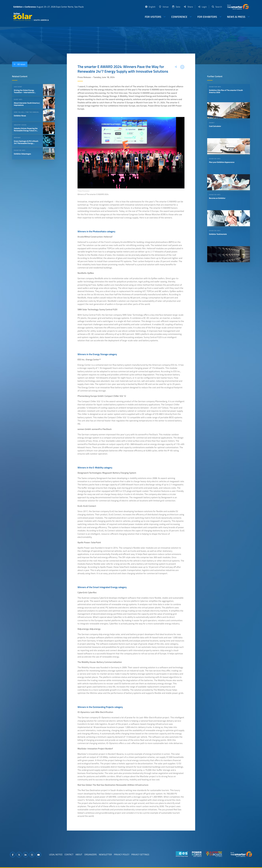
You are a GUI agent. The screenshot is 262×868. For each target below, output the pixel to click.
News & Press (236, 17)
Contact (69, 854)
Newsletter (105, 854)
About (79, 854)
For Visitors (153, 17)
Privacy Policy (122, 854)
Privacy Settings (140, 854)
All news (19, 64)
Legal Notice (56, 854)
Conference (179, 17)
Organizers (91, 854)
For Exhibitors (207, 17)
